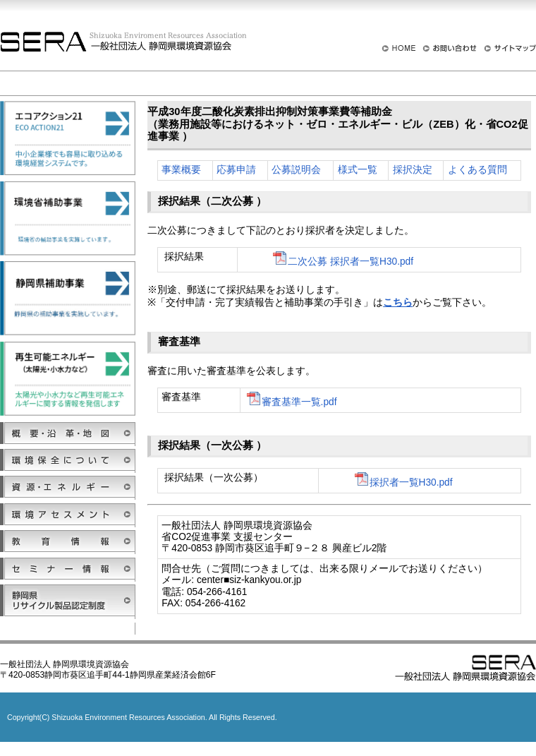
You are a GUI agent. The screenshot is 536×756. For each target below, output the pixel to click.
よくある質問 (477, 170)
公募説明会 (296, 170)
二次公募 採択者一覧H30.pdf (342, 262)
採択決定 (413, 170)
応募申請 (236, 170)
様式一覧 (358, 170)
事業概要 (181, 170)
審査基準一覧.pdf (291, 402)
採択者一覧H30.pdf (403, 482)
